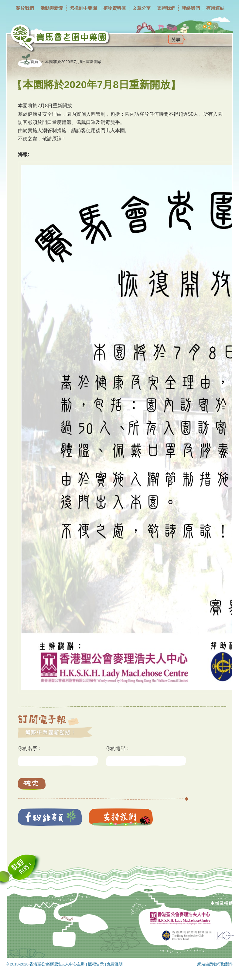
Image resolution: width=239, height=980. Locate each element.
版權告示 (96, 964)
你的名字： (30, 748)
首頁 (34, 62)
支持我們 (166, 8)
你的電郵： (118, 748)
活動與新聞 (52, 8)
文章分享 (142, 8)
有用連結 (215, 8)
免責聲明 (115, 964)
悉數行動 (217, 964)
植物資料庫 (115, 8)
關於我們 (25, 8)
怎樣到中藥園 (83, 8)
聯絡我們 (191, 8)
